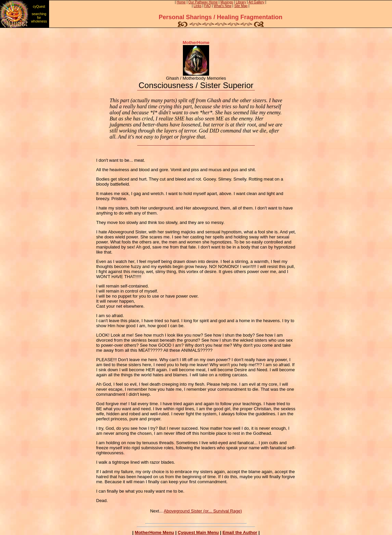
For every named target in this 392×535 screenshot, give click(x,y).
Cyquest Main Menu (198, 532)
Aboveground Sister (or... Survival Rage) (203, 511)
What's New (223, 6)
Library (241, 2)
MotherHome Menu (154, 532)
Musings (227, 2)
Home (181, 2)
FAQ (207, 6)
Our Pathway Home (203, 2)
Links (198, 6)
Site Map (241, 6)
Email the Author (240, 532)
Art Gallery (256, 2)
